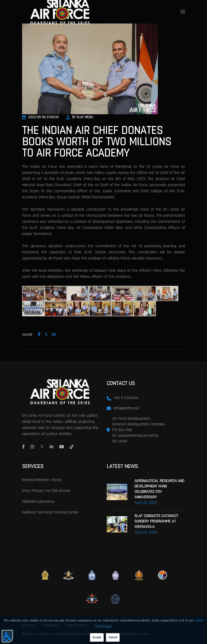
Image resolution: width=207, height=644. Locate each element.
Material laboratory (38, 501)
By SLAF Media (80, 117)
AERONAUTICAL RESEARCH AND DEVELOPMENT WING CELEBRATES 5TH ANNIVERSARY (159, 489)
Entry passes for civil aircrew (46, 491)
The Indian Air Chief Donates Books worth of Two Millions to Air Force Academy (97, 142)
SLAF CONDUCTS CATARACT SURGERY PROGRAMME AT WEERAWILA (156, 521)
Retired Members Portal (42, 480)
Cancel (113, 637)
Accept (97, 637)
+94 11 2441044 (126, 398)
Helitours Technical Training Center (50, 512)
